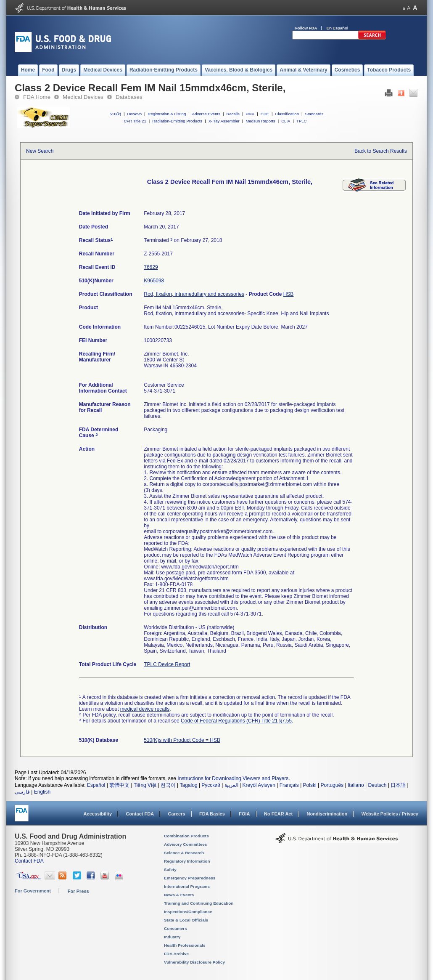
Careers (177, 814)
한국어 (168, 785)
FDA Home (37, 97)
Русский (211, 785)
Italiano (356, 785)
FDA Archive (176, 954)
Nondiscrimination (327, 814)
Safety (170, 870)
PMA (250, 114)
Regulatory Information (187, 861)
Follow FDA (306, 28)
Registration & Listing (167, 114)
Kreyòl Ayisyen (259, 785)
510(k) (115, 114)
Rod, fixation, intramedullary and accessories (194, 294)
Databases (129, 97)
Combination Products (186, 836)
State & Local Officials (186, 920)
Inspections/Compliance (188, 912)
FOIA (244, 814)
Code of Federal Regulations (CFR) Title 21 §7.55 (236, 721)
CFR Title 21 (135, 121)
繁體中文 (119, 785)
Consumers (176, 928)
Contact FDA (140, 814)
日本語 (398, 785)
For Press (78, 891)
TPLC (302, 121)
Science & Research (184, 853)
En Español (338, 28)
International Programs (187, 886)
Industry (172, 937)
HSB (289, 294)
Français (289, 785)
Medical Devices (83, 97)
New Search (40, 151)
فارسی (22, 792)
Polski (310, 785)
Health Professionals (185, 945)
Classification (287, 114)
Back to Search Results (381, 151)
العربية (231, 785)
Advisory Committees (185, 844)
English (42, 792)
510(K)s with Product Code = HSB (182, 740)
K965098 (154, 281)
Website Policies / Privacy (390, 814)
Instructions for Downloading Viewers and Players (233, 778)
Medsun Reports (260, 121)
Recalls (233, 114)
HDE (265, 114)
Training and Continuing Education (199, 903)
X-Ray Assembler (224, 121)
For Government (33, 891)
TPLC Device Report (167, 664)
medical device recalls (145, 709)
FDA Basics (212, 814)
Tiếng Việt (145, 785)
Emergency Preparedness (190, 878)
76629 (151, 267)
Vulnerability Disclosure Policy (194, 962)
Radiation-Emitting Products (177, 121)
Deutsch (377, 785)
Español (96, 785)
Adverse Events (206, 114)
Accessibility (98, 814)
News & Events (179, 895)
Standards (314, 114)
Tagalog (189, 785)
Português (332, 785)
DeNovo (134, 114)
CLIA (286, 121)
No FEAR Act (278, 814)
